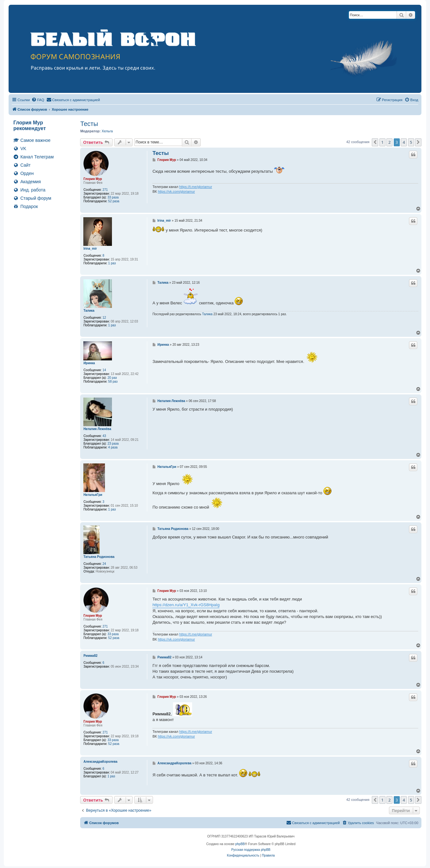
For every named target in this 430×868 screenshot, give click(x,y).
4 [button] (404, 142)
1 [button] (382, 142)
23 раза (113, 444)
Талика (89, 311)
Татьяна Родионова (99, 557)
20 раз (112, 378)
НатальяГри (93, 495)
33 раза (113, 197)
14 (104, 370)
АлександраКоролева (100, 762)
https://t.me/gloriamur (195, 187)
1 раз (112, 263)
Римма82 (90, 656)
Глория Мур (93, 179)
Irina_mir (90, 249)
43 (104, 436)
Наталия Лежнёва (97, 429)
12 (104, 318)
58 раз (113, 382)
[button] (375, 142)
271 (105, 190)
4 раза (113, 447)
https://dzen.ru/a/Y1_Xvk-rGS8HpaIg (186, 605)
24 (104, 564)
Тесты (89, 124)
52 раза (114, 201)
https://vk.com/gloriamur (176, 191)
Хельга (107, 131)
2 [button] (389, 142)
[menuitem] (38, 100)
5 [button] (411, 142)
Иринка (89, 363)
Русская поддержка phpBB (251, 850)
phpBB (240, 844)
